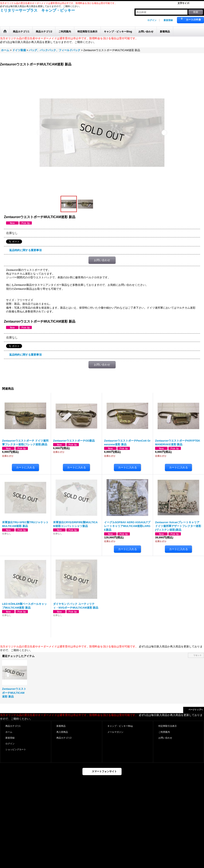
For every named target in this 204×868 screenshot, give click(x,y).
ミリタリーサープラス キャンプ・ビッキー (37, 10)
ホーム (9, 732)
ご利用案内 (164, 732)
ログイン (152, 20)
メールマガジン (115, 732)
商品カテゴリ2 (64, 738)
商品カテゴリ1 (13, 726)
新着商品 (61, 726)
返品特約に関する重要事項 (25, 250)
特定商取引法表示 (168, 726)
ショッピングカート (16, 749)
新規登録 (168, 20)
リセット (198, 655)
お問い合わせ (102, 260)
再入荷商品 (62, 732)
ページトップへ (196, 710)
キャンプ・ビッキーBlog (120, 726)
